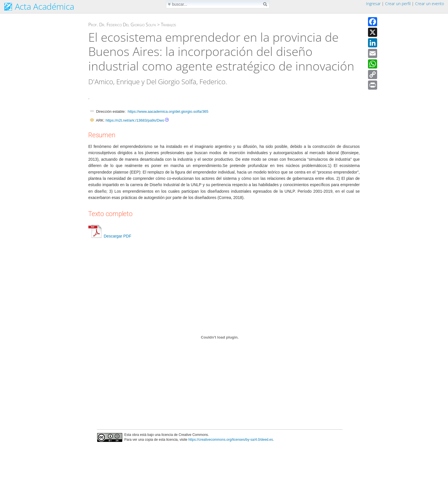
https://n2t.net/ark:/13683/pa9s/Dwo (135, 120)
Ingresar (373, 4)
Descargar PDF (110, 236)
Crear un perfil (398, 4)
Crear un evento (430, 4)
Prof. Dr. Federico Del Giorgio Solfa (122, 25)
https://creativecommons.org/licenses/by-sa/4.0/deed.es (231, 440)
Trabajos (168, 25)
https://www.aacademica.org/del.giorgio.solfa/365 (168, 111)
